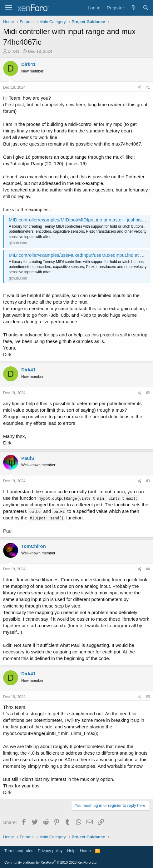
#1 (148, 87)
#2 (148, 393)
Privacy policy (50, 851)
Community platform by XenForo (51, 862)
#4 (148, 569)
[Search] (146, 8)
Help (71, 851)
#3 (148, 481)
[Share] (140, 88)
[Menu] (9, 8)
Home (85, 851)
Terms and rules (19, 851)
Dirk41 (14, 51)
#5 (148, 697)
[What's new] (133, 8)
